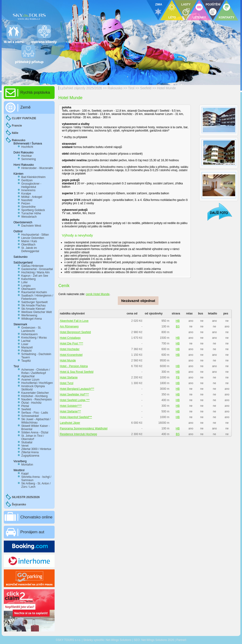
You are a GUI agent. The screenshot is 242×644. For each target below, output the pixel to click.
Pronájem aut (32, 532)
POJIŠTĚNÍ (213, 4)
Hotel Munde (167, 88)
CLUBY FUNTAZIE (24, 118)
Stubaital (27, 442)
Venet (25, 446)
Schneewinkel (30, 416)
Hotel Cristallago (70, 338)
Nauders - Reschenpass (37, 399)
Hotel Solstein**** (71, 406)
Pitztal (25, 406)
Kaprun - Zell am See (35, 276)
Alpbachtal (28, 376)
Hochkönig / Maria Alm (35, 272)
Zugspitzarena (30, 456)
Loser (25, 344)
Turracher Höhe (31, 213)
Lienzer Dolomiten (33, 238)
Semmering (28, 159)
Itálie (15, 133)
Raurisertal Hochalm (34, 292)
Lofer (24, 282)
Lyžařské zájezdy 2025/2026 (81, 88)
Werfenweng (29, 315)
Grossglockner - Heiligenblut (31, 185)
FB (178, 377)
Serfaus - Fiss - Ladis (35, 413)
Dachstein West (31, 226)
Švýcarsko (19, 504)
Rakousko (115, 88)
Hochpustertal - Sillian (35, 235)
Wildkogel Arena (32, 319)
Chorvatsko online (36, 517)
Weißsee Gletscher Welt (37, 312)
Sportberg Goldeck (33, 210)
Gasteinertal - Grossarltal (37, 269)
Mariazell (27, 347)
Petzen (26, 203)
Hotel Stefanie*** (70, 411)
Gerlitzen (27, 180)
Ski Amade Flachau (33, 305)
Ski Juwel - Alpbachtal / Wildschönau (36, 421)
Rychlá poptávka (35, 92)
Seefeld (146, 88)
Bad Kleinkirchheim (33, 177)
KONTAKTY (227, 17)
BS (178, 326)
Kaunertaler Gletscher (35, 393)
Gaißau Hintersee (32, 266)
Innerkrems (28, 190)
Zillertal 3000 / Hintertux (36, 449)
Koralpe (26, 194)
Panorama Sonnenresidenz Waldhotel (84, 428)
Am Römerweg (69, 326)
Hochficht (27, 147)
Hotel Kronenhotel (71, 355)
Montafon (27, 465)
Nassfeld (27, 200)
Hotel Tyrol (67, 383)
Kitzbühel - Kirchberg (34, 396)
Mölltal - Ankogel (32, 197)
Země (25, 107)
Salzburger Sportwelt (34, 302)
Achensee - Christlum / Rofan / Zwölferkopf (36, 371)
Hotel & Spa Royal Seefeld (77, 372)
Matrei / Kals (29, 241)
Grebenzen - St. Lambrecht (31, 329)
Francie (17, 126)
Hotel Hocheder (70, 349)
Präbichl (26, 351)
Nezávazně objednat (138, 301)
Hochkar (27, 156)
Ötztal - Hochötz (31, 403)
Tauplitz (26, 361)
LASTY (186, 4)
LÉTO (172, 17)
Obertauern (28, 289)
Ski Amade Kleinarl (33, 309)
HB (178, 321)
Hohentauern (29, 334)
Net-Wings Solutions (119, 640)
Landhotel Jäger (70, 423)
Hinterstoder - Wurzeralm (37, 168)
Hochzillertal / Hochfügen (37, 383)
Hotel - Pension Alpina (74, 366)
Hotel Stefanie (69, 377)
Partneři (181, 640)
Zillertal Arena (30, 452)
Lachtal (26, 341)
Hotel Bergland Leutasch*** (77, 389)
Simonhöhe (28, 207)
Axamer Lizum (30, 380)
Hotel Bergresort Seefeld (75, 332)
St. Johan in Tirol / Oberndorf (33, 437)
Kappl (25, 474)
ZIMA (159, 4)
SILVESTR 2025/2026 (26, 497)
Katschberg (28, 279)
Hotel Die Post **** (71, 343)
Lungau (26, 286)
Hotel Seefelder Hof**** (74, 394)
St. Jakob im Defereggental (30, 250)
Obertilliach (28, 245)
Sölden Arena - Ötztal (35, 432)
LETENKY (199, 17)
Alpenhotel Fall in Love (74, 321)
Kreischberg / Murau (34, 338)
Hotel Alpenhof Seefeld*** (76, 417)
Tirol (131, 88)
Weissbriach (29, 217)
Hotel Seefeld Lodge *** (75, 400)
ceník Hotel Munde (98, 294)
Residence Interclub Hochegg (78, 434)
